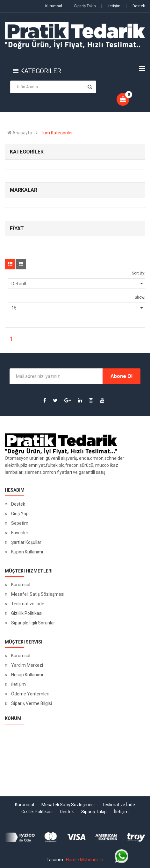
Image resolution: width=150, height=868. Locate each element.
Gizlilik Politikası (27, 613)
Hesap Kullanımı (27, 675)
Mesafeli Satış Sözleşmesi (38, 594)
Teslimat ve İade (28, 604)
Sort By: (139, 273)
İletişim (111, 6)
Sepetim (20, 523)
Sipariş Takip (82, 6)
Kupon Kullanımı (27, 552)
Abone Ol (121, 376)
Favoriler (20, 533)
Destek (135, 6)
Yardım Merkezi (27, 665)
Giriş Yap (20, 514)
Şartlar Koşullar (26, 542)
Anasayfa (20, 133)
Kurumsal (54, 6)
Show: (140, 297)
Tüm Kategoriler (57, 133)
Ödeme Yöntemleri (30, 694)
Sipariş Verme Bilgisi (32, 703)
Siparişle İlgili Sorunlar (33, 623)
